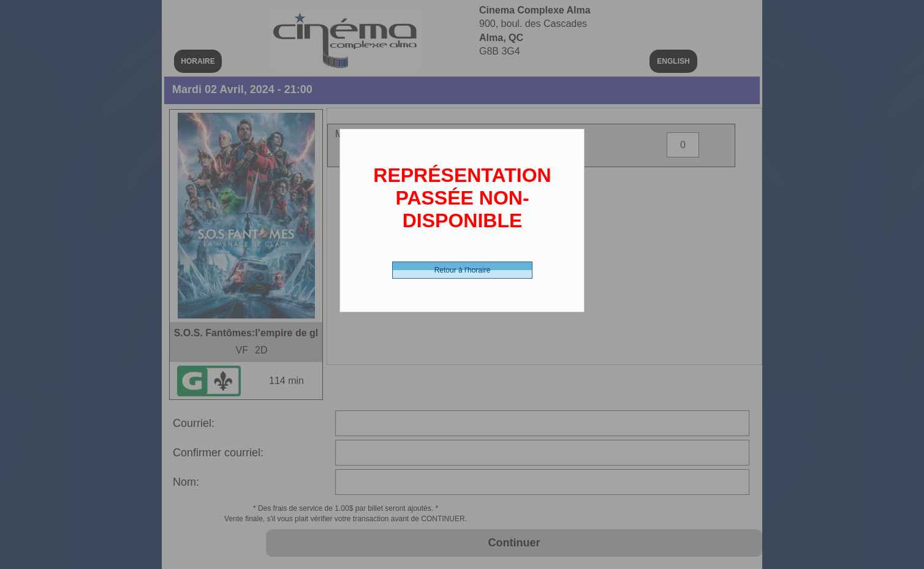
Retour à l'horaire (463, 270)
